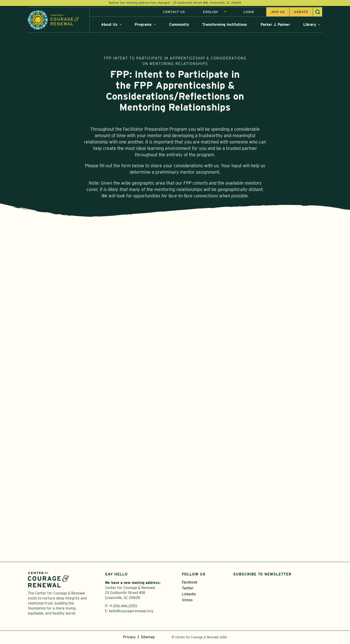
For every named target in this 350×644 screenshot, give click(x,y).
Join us (278, 12)
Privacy (129, 638)
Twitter (188, 589)
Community (179, 25)
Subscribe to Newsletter (262, 575)
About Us (109, 25)
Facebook (190, 583)
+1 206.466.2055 (123, 607)
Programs (143, 25)
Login (249, 12)
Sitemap (148, 638)
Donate (301, 12)
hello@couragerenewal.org (131, 612)
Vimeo (187, 601)
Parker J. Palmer (275, 25)
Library (310, 25)
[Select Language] (215, 12)
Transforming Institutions (225, 25)
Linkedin (189, 595)
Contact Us (174, 12)
